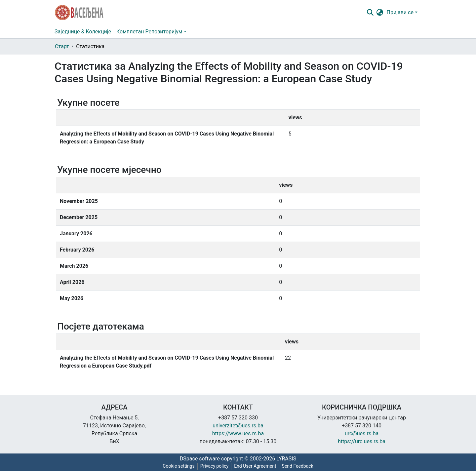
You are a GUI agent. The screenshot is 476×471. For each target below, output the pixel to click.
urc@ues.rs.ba (362, 433)
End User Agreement (255, 466)
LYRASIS (286, 459)
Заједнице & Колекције (83, 32)
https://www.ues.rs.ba (238, 433)
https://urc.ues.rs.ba (362, 441)
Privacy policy (214, 466)
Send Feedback (298, 466)
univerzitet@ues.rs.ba (238, 426)
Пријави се (400, 12)
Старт (62, 46)
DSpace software (200, 459)
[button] (380, 13)
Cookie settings (179, 466)
